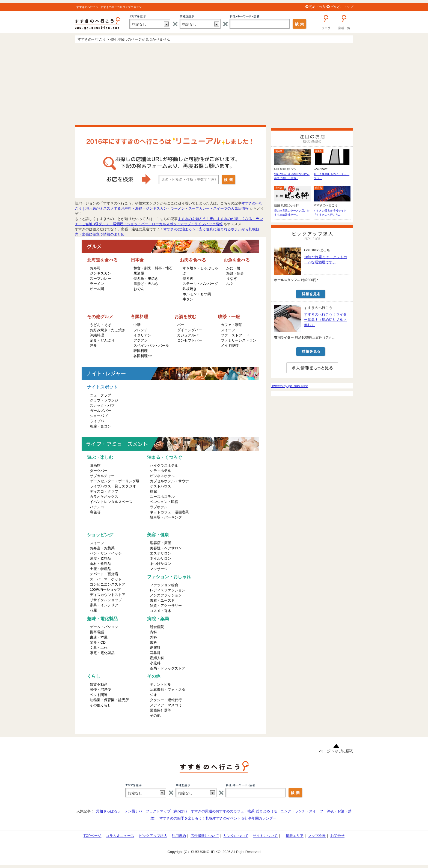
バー (181, 325)
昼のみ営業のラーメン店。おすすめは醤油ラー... (292, 213)
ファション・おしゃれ (169, 577)
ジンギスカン (100, 273)
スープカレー (100, 278)
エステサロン (160, 553)
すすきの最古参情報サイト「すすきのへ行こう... (330, 213)
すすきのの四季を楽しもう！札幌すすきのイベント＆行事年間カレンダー (218, 818)
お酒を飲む (185, 317)
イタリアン (142, 335)
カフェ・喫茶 (231, 325)
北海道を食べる (102, 260)
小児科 (155, 663)
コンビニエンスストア (108, 584)
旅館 (153, 491)
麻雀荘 (95, 512)
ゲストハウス (160, 486)
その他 (154, 676)
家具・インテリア (104, 605)
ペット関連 (99, 695)
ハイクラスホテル (164, 465)
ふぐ (230, 284)
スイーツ (228, 330)
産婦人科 (157, 658)
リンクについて (236, 836)
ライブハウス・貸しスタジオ (113, 486)
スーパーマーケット (106, 579)
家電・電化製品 (102, 653)
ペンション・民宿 (164, 502)
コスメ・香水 (160, 611)
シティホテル (160, 471)
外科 (153, 637)
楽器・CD (98, 642)
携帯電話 (97, 632)
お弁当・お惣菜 (102, 548)
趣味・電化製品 (102, 619)
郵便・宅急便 (100, 690)
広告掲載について (205, 836)
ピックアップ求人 (153, 836)
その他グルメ (100, 317)
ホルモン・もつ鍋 (197, 294)
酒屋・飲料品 (100, 558)
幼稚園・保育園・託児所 (109, 700)
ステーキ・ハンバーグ (200, 284)
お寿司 (95, 268)
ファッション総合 (164, 585)
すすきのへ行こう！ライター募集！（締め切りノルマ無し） (325, 320)
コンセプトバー (190, 340)
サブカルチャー (102, 476)
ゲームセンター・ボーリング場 (115, 481)
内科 (153, 632)
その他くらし (100, 705)
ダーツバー (99, 471)
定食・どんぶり (102, 340)
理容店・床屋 (160, 543)
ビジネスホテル (162, 476)
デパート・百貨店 (104, 574)
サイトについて (265, 836)
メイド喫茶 (230, 346)
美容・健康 (158, 535)
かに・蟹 (233, 268)
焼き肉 (188, 278)
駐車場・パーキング (166, 517)
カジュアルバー (190, 335)
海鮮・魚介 (235, 273)
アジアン (141, 340)
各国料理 (139, 317)
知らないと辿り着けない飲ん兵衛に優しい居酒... (292, 176)
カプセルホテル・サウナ (169, 481)
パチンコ (97, 507)
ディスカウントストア (108, 595)
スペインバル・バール (151, 346)
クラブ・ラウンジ (104, 400)
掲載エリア (295, 836)
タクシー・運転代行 (166, 700)
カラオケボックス (104, 497)
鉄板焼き (190, 289)
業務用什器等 (160, 710)
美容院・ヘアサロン (166, 548)
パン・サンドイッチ (106, 553)
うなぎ (232, 278)
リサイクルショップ (106, 600)
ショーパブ (99, 416)
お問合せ (337, 836)
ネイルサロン (160, 558)
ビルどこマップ (342, 7)
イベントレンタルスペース (111, 502)
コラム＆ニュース (120, 836)
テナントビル (160, 684)
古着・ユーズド (162, 600)
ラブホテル (159, 507)
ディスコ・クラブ (104, 491)
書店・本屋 (99, 637)
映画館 (95, 465)
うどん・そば (100, 325)
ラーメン (97, 284)
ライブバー (99, 421)
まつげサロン (160, 564)
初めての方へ (319, 7)
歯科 (153, 642)
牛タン (188, 299)
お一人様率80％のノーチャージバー (332, 176)
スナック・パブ (102, 406)
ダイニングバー (190, 330)
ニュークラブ (100, 395)
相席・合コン (100, 426)
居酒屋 (139, 273)
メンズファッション (166, 595)
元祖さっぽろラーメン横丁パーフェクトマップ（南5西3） (142, 811)
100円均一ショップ (105, 590)
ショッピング (100, 535)
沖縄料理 (97, 335)
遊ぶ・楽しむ (100, 457)
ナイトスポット (102, 387)
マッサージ (159, 569)
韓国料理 (141, 351)
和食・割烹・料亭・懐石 (153, 268)
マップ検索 (317, 836)
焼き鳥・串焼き (146, 278)
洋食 (93, 346)
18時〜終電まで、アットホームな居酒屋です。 (326, 260)
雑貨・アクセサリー (166, 606)
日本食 (137, 260)
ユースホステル (162, 497)
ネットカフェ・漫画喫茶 (169, 512)
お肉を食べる (193, 260)
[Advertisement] (214, 84)
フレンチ (141, 330)
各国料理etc (143, 356)
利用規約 (179, 836)
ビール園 (97, 289)
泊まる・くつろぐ (165, 457)
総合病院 (157, 627)
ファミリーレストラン (239, 340)
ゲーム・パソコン (104, 627)
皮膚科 (155, 648)
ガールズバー (100, 411)
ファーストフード (235, 335)
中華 (137, 325)
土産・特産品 (100, 569)
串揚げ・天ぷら (146, 284)
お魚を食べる (237, 260)
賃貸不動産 (99, 684)
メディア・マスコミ (166, 705)
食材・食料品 (100, 564)
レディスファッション (168, 590)
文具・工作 (99, 648)
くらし (94, 676)
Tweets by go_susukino (290, 386)
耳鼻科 (155, 653)
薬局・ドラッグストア (168, 668)
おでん (139, 289)
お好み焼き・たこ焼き (108, 330)
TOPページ (93, 836)
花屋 (93, 610)
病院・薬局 (158, 619)
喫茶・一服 (229, 317)
